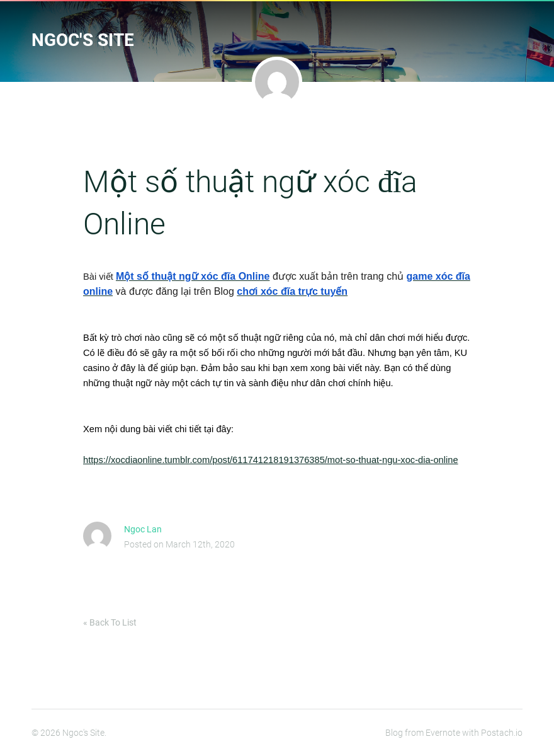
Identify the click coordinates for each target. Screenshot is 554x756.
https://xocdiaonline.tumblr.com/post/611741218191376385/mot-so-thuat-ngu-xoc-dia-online (271, 460)
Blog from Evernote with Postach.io (454, 733)
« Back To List (110, 622)
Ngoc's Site (83, 40)
